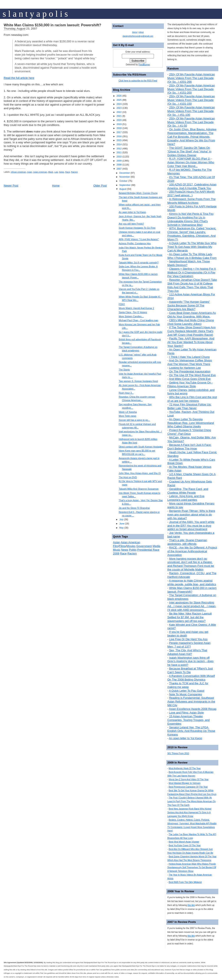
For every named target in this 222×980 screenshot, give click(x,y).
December (125, 173)
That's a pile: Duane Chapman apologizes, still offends (187, 542)
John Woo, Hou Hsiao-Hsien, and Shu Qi (140, 473)
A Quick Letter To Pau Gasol (187, 691)
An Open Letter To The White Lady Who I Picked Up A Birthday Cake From (192, 256)
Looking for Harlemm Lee (185, 368)
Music (117, 550)
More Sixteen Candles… (131, 316)
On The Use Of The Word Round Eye (192, 375)
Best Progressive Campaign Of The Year (188, 787)
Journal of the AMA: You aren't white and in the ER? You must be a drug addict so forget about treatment (191, 526)
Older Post (100, 186)
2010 (119, 157)
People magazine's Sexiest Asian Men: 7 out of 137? (189, 645)
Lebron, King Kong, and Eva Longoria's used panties (186, 498)
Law (56, 172)
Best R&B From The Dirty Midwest (185, 882)
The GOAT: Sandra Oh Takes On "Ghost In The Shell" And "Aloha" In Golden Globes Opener (189, 151)
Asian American (40, 172)
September (125, 185)
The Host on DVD (128, 477)
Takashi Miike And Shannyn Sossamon (139, 489)
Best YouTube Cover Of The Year (185, 845)
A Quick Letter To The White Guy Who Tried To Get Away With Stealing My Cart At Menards (192, 247)
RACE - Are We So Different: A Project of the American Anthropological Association (192, 551)
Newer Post (11, 186)
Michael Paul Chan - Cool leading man (139, 320)
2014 (119, 144)
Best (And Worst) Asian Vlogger (184, 842)
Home (56, 186)
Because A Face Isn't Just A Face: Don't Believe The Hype (189, 447)
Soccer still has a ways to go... (134, 420)
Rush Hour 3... (126, 393)
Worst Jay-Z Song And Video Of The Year (189, 779)
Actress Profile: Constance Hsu (135, 243)
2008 (119, 165)
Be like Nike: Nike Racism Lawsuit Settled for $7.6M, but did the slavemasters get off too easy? (189, 617)
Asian (29, 172)
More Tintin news (128, 416)
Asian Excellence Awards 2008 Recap (193, 709)
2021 (119, 116)
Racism (74, 172)
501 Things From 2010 (178, 753)
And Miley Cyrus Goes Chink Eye (190, 379)
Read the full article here (19, 78)
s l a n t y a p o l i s (35, 14)
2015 (119, 140)
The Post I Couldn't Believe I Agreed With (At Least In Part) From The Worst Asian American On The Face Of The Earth (192, 801)
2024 (119, 104)
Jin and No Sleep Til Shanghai (134, 508)
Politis (133, 550)
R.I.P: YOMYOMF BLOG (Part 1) (190, 159)
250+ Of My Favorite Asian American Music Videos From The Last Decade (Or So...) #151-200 (191, 89)
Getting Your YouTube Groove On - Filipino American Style (190, 384)
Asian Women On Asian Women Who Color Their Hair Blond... (191, 164)
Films (122, 546)
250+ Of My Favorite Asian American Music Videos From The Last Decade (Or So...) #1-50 (191, 122)
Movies (131, 546)
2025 (119, 100)
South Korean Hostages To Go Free (137, 228)
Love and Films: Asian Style (186, 713)
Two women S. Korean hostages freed (138, 381)
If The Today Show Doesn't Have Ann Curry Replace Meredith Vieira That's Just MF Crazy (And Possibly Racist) (191, 331)
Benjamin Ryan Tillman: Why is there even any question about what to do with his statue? (191, 515)
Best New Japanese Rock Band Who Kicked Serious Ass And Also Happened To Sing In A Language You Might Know (189, 812)
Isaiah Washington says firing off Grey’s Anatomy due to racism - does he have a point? (190, 661)
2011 (119, 152)
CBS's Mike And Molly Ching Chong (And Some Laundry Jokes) (191, 322)
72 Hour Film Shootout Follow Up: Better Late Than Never (189, 406)
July (121, 519)
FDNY (122, 304)
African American (18, 172)
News (61, 172)
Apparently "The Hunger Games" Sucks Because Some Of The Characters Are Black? (189, 305)
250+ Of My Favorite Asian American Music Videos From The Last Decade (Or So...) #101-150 (191, 100)
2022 (119, 112)
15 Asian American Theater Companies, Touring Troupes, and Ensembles (189, 720)
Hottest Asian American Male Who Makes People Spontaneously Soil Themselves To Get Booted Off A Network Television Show (192, 868)
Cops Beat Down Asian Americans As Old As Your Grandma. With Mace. (192, 315)
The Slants (124, 370)
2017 (119, 132)
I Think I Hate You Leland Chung (189, 357)
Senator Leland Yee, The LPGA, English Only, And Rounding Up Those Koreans (191, 731)
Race (68, 172)
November (125, 177)
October (123, 181)
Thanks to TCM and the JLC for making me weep (188, 685)
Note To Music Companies (186, 694)
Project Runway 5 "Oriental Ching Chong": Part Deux (189, 432)
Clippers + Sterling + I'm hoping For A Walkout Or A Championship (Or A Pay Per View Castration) (192, 272)
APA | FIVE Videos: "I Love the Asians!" (139, 239)
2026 (119, 96)
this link (191, 905)
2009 (119, 161)
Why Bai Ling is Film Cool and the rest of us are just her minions (192, 399)
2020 (119, 120)
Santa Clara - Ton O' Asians (133, 312)
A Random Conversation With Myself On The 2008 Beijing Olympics (191, 678)
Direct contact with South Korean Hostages (141, 447)
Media (156, 546)
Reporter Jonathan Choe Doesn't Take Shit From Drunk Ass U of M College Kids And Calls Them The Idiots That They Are (192, 285)
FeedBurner (144, 65)
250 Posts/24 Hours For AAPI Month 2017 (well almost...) (191, 193)
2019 (119, 124)
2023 (119, 108)
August (123, 189)
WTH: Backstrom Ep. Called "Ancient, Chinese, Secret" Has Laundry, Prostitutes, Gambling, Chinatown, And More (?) (192, 234)
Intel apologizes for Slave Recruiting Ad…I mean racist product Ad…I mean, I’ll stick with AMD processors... (192, 606)
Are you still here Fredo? (131, 224)
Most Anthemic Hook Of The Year (185, 768)
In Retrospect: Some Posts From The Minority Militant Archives (191, 201)
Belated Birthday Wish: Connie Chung (138, 193)
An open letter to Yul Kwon (185, 738)
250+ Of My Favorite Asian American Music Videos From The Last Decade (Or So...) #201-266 (191, 78)
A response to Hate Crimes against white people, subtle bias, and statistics (192, 582)
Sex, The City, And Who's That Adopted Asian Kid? (187, 652)
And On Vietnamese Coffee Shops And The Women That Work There (190, 362)
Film (116, 546)
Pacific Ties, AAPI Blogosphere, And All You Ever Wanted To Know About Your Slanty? (191, 342)
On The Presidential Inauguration (190, 371)
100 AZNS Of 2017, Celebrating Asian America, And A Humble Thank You (192, 186)
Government (144, 546)
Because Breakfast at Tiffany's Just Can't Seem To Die (190, 670)
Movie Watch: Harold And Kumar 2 (136, 308)
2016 (119, 136)
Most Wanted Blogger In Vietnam (184, 783)
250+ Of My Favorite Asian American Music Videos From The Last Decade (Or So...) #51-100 (191, 111)
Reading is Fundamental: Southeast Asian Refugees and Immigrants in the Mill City (191, 702)
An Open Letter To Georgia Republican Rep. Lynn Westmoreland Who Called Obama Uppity (191, 423)
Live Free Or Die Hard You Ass (188, 639)
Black (51, 172)
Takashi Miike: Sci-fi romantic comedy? (139, 263)
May (121, 528)
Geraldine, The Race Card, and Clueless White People (188, 491)
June (122, 524)
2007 (119, 169)
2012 (119, 149)
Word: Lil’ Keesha (128, 412)
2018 (119, 128)
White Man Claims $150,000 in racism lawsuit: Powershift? (52, 25)
